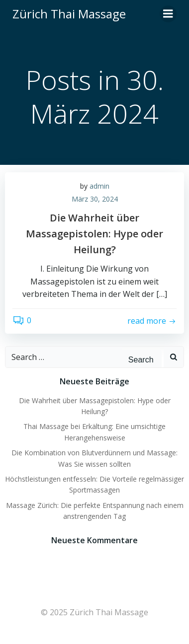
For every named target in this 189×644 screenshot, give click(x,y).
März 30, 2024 (95, 199)
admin (99, 186)
